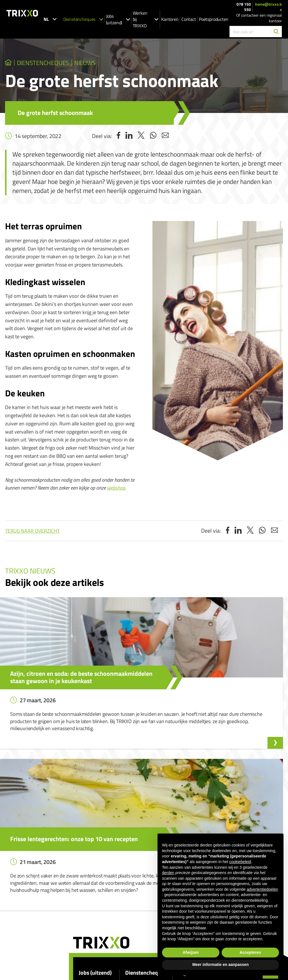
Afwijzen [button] (191, 952)
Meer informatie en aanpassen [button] (221, 965)
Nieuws (122, 65)
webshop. (116, 492)
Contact (189, 19)
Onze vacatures (92, 874)
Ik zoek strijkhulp (139, 882)
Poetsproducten (214, 19)
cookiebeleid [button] (240, 862)
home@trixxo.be (268, 7)
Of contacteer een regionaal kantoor (259, 18)
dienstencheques (60, 65)
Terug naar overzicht (32, 535)
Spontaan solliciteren (96, 882)
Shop (129, 906)
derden (168, 873)
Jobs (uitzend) (118, 19)
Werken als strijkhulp (143, 898)
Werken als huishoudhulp (146, 890)
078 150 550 (244, 7)
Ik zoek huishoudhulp (142, 874)
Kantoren (170, 19)
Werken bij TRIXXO (146, 19)
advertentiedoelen (262, 889)
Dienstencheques (83, 19)
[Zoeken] (276, 32)
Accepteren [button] (250, 952)
